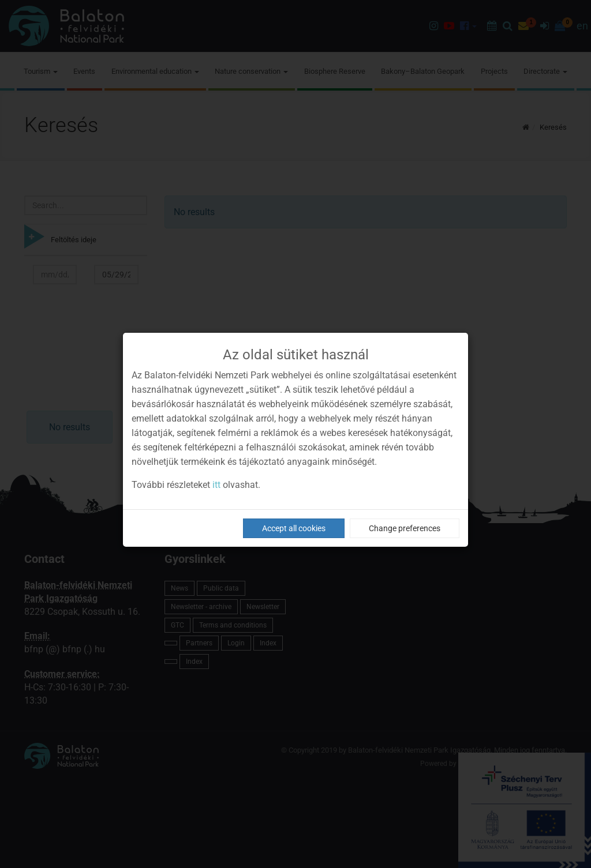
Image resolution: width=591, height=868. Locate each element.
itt (216, 485)
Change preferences (405, 528)
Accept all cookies (294, 528)
